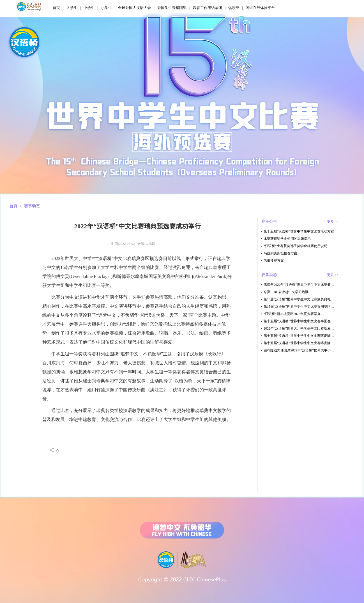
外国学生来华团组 (172, 8)
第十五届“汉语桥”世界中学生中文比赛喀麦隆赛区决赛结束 (307, 336)
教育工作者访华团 (208, 8)
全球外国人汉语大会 (134, 8)
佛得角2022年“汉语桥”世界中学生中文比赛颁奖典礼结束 (306, 285)
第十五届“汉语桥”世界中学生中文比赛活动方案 (299, 231)
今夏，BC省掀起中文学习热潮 (286, 292)
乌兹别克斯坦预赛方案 (280, 253)
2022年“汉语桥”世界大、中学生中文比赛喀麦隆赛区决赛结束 (309, 328)
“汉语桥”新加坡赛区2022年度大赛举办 (292, 314)
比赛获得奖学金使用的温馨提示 (287, 239)
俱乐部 (234, 8)
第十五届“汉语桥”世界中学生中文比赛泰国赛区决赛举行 (306, 321)
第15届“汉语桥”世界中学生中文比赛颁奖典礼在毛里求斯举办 (309, 299)
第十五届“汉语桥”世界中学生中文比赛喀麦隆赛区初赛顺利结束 (311, 343)
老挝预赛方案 (274, 261)
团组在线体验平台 (260, 8)
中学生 (89, 8)
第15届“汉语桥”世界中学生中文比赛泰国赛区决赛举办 (304, 307)
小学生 (106, 8)
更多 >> (333, 222)
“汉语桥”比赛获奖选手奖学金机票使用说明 (295, 246)
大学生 (72, 8)
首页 (56, 8)
